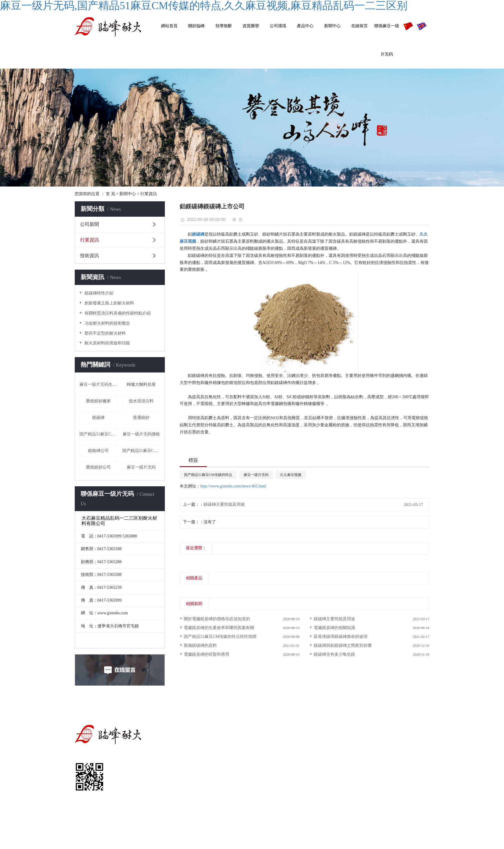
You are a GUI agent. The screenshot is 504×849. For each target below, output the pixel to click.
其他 (328, 772)
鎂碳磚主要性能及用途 (224, 504)
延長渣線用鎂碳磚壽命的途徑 (341, 637)
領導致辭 (224, 26)
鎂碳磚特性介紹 (98, 293)
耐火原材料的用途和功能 (107, 343)
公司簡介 (270, 745)
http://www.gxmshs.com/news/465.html (233, 486)
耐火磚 (326, 745)
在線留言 (360, 26)
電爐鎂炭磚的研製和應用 (207, 654)
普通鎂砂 (141, 418)
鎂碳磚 (98, 418)
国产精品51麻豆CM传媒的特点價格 (99, 434)
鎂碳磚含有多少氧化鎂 (334, 654)
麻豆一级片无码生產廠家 (99, 384)
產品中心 (305, 26)
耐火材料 (323, 759)
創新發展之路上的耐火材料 (109, 303)
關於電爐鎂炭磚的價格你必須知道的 (217, 619)
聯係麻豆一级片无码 (387, 40)
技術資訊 (90, 256)
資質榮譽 (251, 26)
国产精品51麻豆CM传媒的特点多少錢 (142, 451)
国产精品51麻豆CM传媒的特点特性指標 (220, 637)
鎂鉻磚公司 (98, 451)
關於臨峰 (196, 26)
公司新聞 (90, 224)
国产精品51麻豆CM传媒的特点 (208, 475)
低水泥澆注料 (141, 401)
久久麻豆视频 (291, 475)
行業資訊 (149, 194)
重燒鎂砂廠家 (98, 401)
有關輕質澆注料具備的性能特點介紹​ (117, 313)
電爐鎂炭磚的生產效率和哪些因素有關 (219, 628)
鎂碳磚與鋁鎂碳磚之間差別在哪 (343, 645)
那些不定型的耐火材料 (105, 333)
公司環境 (278, 26)
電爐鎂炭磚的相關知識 (334, 628)
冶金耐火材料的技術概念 (107, 323)
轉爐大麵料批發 (141, 384)
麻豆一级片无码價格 (141, 434)
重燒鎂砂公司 (98, 467)
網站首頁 (169, 26)
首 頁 (110, 194)
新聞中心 (332, 26)
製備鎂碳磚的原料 (200, 645)
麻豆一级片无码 (141, 467)
